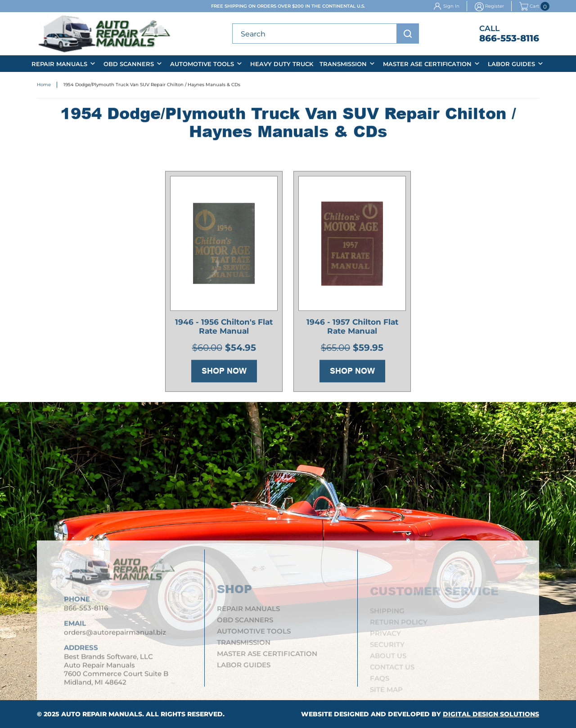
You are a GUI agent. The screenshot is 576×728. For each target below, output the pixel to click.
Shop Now (224, 372)
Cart (529, 6)
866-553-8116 (509, 38)
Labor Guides (511, 64)
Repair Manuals (59, 64)
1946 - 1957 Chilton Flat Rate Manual (352, 328)
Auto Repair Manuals (102, 714)
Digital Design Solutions (491, 714)
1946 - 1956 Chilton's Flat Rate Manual (224, 328)
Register (495, 6)
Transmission (343, 64)
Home (44, 85)
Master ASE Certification (427, 64)
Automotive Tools (202, 64)
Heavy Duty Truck (282, 64)
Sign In (451, 6)
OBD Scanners (129, 64)
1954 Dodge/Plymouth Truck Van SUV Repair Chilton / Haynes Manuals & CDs (152, 85)
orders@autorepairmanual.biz (115, 636)
